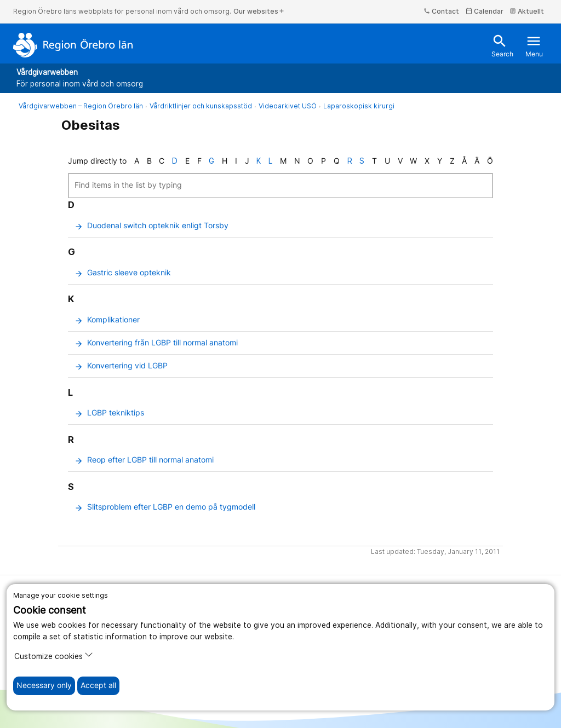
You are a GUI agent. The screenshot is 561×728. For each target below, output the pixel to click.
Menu (534, 46)
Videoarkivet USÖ (288, 106)
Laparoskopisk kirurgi (359, 106)
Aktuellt (527, 11)
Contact (441, 11)
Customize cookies (54, 655)
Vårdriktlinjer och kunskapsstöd (201, 106)
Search (502, 46)
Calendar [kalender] (485, 11)
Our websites (259, 11)
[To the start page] (73, 45)
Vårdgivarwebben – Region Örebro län (81, 106)
